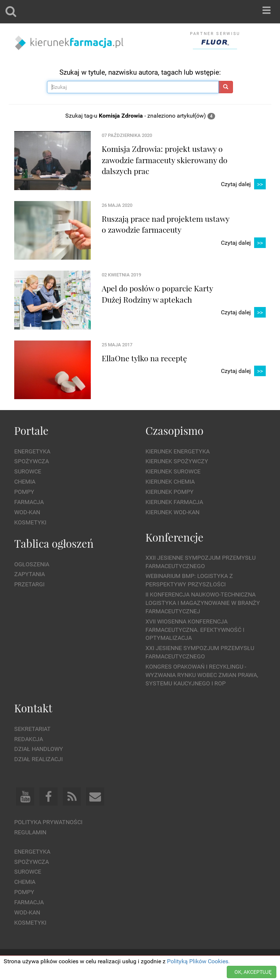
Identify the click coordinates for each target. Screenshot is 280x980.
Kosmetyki (30, 522)
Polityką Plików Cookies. (198, 961)
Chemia (25, 482)
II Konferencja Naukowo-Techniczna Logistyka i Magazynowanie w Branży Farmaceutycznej (203, 603)
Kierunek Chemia (170, 482)
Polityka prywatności (48, 822)
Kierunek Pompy (170, 492)
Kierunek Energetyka (178, 451)
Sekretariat (32, 729)
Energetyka (32, 451)
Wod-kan (27, 512)
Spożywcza (32, 461)
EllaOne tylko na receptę (144, 358)
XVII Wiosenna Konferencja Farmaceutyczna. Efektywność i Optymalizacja (195, 630)
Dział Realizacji (38, 759)
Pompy (24, 492)
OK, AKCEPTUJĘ (253, 972)
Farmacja (29, 502)
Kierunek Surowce (173, 471)
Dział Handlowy (39, 749)
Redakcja (29, 739)
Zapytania (30, 574)
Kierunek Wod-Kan (172, 512)
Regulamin (30, 832)
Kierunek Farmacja (174, 502)
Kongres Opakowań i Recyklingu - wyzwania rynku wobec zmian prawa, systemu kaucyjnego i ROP (202, 675)
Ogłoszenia (32, 564)
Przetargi (29, 584)
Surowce (28, 471)
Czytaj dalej (243, 184)
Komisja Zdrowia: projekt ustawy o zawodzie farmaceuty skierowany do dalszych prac (165, 160)
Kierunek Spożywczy (177, 461)
